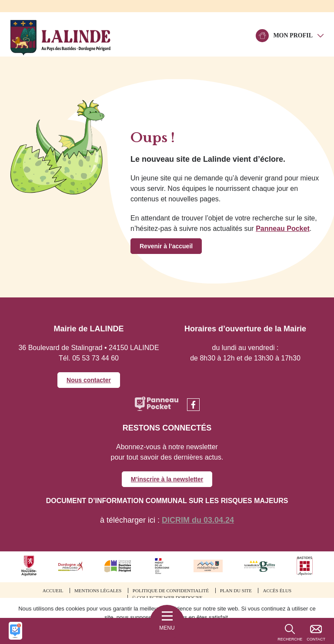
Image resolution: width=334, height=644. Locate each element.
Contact (316, 639)
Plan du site (236, 591)
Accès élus (277, 591)
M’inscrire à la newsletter (167, 479)
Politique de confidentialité (171, 591)
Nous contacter (89, 380)
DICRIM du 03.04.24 (198, 520)
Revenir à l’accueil (166, 246)
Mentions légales (98, 591)
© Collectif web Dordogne (167, 597)
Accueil (53, 591)
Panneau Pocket (283, 229)
